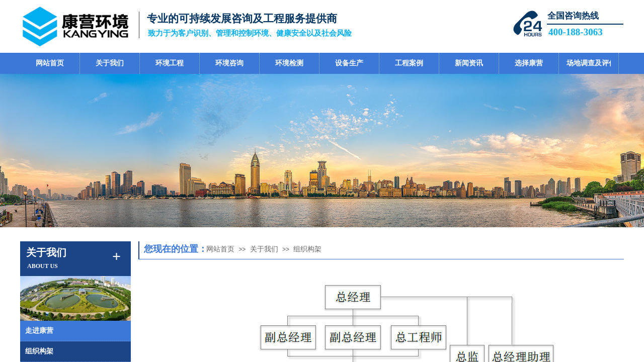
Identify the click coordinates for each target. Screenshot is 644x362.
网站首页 (220, 249)
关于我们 (264, 249)
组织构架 (307, 249)
